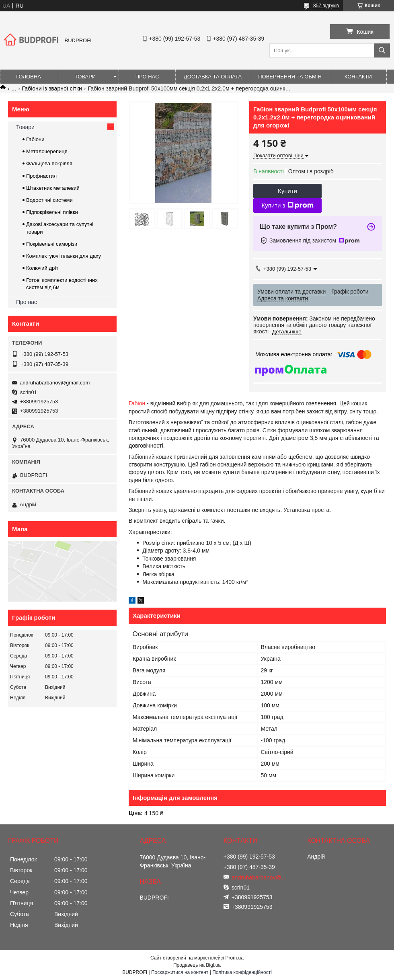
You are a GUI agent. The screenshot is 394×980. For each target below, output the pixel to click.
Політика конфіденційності (242, 972)
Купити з (287, 205)
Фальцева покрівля (49, 163)
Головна (29, 77)
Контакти (358, 77)
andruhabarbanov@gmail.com (55, 383)
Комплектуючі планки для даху (64, 256)
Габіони (35, 139)
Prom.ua (235, 958)
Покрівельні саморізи (52, 244)
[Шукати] (382, 50)
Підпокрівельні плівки (52, 212)
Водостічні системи (49, 200)
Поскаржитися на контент (180, 972)
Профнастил (41, 176)
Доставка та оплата (213, 77)
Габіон (137, 403)
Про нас (147, 77)
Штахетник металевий (53, 188)
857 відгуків (326, 6)
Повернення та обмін (290, 77)
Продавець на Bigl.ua (197, 965)
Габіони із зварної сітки (52, 88)
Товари (85, 77)
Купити (287, 191)
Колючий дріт (42, 268)
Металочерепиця (47, 151)
